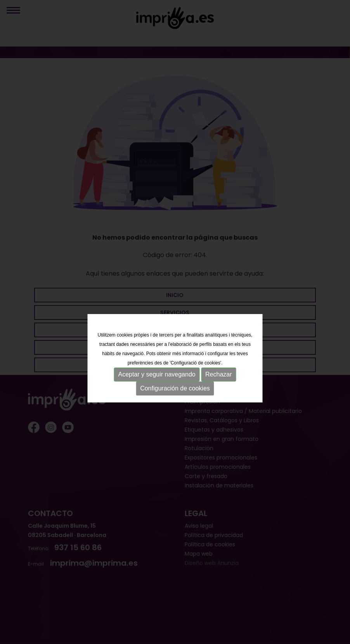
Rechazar (218, 382)
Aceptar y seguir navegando (157, 382)
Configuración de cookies (175, 396)
